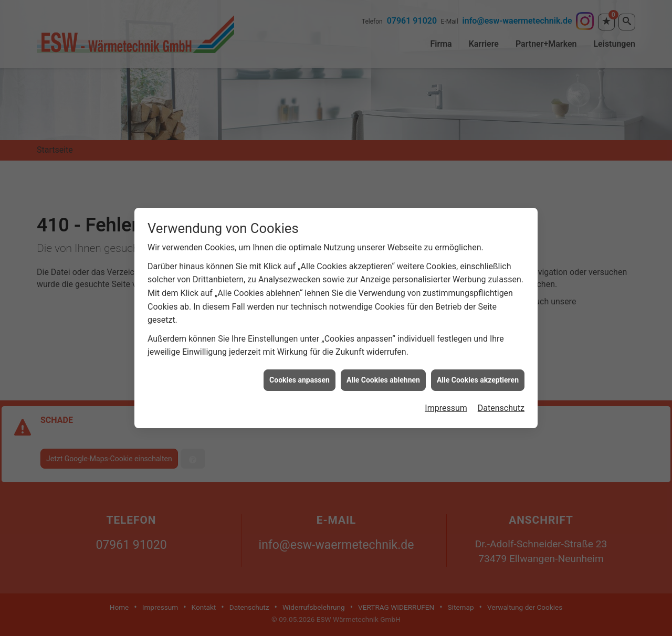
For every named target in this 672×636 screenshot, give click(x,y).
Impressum (446, 405)
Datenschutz (501, 405)
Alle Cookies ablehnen (383, 377)
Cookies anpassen (300, 377)
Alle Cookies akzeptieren (478, 377)
